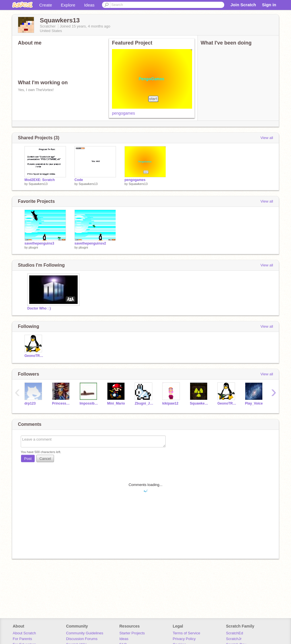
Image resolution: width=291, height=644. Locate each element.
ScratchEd (234, 633)
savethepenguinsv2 (90, 243)
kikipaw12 (170, 403)
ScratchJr (234, 639)
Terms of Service (187, 633)
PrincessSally (62, 403)
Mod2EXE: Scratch (40, 180)
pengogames (123, 113)
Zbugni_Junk (144, 403)
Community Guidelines (85, 633)
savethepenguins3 (39, 243)
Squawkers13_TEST (199, 403)
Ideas (89, 5)
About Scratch (24, 633)
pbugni (33, 247)
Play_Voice (254, 403)
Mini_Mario (116, 403)
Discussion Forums (82, 639)
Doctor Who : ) (39, 308)
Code (79, 180)
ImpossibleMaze (89, 403)
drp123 (30, 403)
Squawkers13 (38, 184)
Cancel (45, 459)
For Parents (22, 639)
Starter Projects (132, 633)
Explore (68, 5)
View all (267, 138)
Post (28, 459)
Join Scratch (243, 5)
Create (46, 5)
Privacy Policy (184, 639)
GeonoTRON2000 (34, 356)
